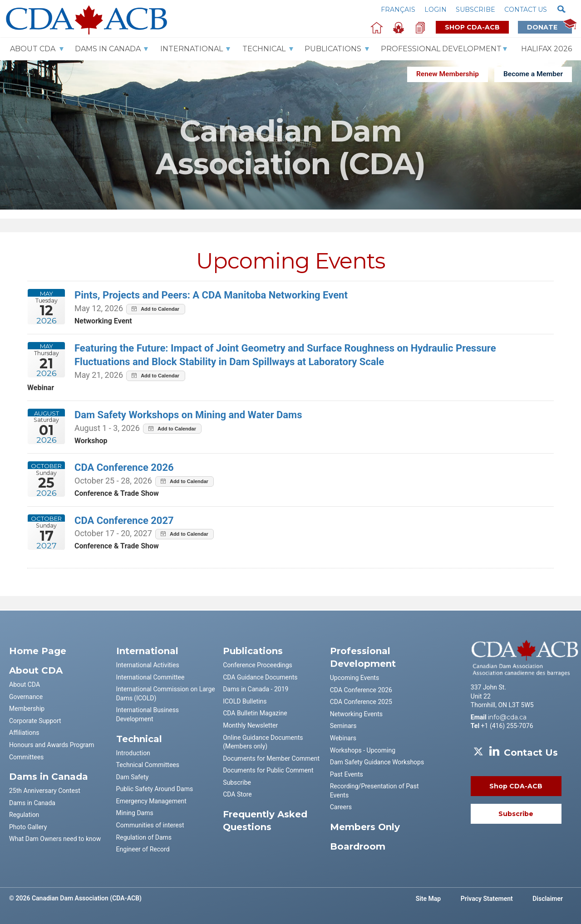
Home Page (38, 651)
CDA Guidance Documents (260, 677)
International (192, 49)
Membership (27, 709)
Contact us (526, 10)
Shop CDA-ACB (472, 27)
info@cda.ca (507, 717)
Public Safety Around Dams (155, 789)
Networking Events (356, 714)
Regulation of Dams (144, 837)
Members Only (365, 827)
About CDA (33, 49)
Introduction (133, 753)
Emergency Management (151, 801)
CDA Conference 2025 (361, 702)
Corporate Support (35, 721)
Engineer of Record (143, 849)
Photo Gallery (28, 827)
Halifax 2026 (547, 49)
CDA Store (237, 794)
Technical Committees (148, 765)
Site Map (428, 899)
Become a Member (533, 74)
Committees (26, 757)
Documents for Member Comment (271, 758)
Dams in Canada (32, 803)
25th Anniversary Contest (45, 791)
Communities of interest (150, 825)
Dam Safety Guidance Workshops (377, 762)
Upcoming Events (355, 678)
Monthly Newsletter (250, 725)
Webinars (343, 738)
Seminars (343, 726)
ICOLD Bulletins (245, 701)
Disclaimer (548, 899)
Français (398, 10)
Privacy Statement (487, 899)
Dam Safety (133, 777)
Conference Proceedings (258, 665)
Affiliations (24, 733)
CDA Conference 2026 (361, 690)
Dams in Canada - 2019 (256, 689)
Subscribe (475, 10)
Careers (341, 807)
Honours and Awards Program (52, 745)
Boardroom (358, 846)
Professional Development (441, 49)
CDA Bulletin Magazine (255, 713)
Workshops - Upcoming (363, 750)
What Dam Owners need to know (55, 839)
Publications (333, 49)
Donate (549, 27)
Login (436, 10)
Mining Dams (135, 813)
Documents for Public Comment (268, 770)
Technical (264, 49)
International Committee (150, 677)
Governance (26, 697)
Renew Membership (448, 74)
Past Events (347, 774)
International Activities (148, 665)
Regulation (24, 815)
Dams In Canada (108, 49)
